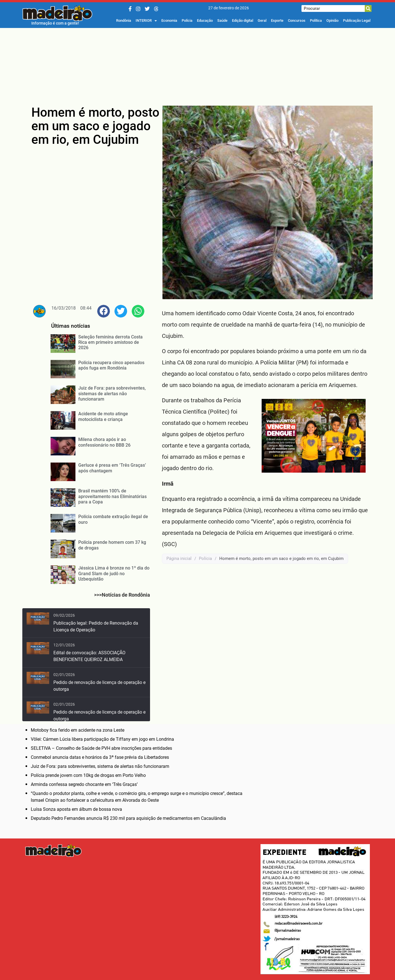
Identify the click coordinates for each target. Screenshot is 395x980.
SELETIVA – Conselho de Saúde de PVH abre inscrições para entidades (101, 748)
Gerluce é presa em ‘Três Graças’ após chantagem (112, 468)
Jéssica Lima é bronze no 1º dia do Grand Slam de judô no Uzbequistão (114, 573)
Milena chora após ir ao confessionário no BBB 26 (104, 442)
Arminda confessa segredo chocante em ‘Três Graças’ (84, 784)
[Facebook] (130, 9)
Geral (262, 20)
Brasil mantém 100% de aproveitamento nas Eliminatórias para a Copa (112, 496)
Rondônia (124, 20)
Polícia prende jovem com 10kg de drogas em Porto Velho (88, 775)
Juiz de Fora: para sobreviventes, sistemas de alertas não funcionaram (112, 393)
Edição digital (243, 20)
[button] (104, 311)
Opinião (332, 20)
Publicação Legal (357, 20)
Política (316, 20)
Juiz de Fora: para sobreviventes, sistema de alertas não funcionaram (100, 766)
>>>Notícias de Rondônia (122, 595)
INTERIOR (146, 21)
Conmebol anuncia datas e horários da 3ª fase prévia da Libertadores (100, 757)
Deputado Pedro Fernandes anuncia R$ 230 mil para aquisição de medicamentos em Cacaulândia (128, 818)
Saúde (222, 20)
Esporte (277, 20)
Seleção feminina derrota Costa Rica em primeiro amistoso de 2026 (110, 342)
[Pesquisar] (368, 8)
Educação (205, 20)
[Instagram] (138, 9)
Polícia (187, 20)
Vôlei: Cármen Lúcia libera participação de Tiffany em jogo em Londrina (102, 739)
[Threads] (156, 9)
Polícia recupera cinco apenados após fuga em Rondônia (111, 365)
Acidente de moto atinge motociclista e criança (103, 416)
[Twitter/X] (147, 9)
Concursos (297, 20)
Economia (169, 20)
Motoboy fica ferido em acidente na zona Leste (78, 730)
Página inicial (179, 559)
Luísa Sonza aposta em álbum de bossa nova (76, 809)
